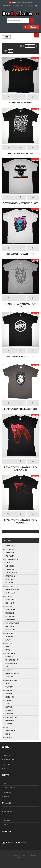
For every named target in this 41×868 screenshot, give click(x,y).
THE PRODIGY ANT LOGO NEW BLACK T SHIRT (21, 357)
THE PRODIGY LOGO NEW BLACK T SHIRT (21, 103)
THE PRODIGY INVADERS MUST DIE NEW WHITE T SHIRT (21, 203)
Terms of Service (10, 788)
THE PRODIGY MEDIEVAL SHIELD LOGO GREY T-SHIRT (20, 409)
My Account (7, 6)
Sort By (22, 46)
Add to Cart (8, 97)
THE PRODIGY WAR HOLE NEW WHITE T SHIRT (20, 254)
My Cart (23, 6)
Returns (7, 768)
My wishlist (8, 820)
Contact (7, 797)
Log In (36, 6)
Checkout (30, 6)
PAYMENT (7, 764)
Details (33, 97)
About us (7, 755)
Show (5, 51)
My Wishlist (15, 6)
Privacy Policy (9, 792)
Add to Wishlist (20, 97)
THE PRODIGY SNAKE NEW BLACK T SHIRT (20, 153)
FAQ (6, 783)
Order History (9, 816)
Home (6, 37)
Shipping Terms (9, 760)
